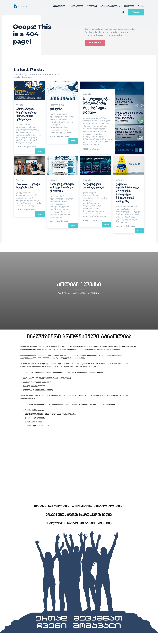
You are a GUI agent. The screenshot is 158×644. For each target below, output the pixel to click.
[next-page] (141, 150)
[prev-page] (137, 150)
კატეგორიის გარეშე (57, 105)
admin (19, 147)
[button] (123, 12)
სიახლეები (20, 105)
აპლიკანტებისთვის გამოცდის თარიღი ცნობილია (62, 187)
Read (40, 151)
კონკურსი (56, 109)
